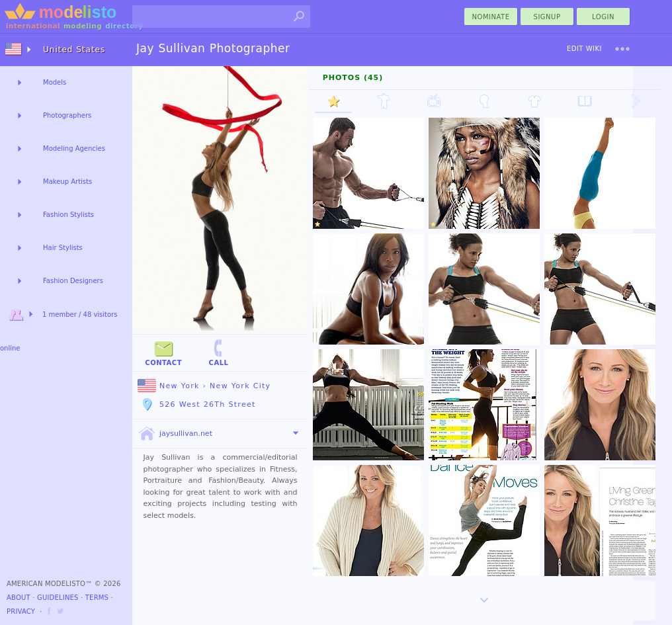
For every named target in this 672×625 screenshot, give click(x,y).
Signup (547, 17)
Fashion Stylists (68, 215)
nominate (491, 17)
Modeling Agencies (74, 148)
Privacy (21, 611)
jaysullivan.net (175, 434)
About (19, 598)
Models (55, 82)
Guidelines (58, 598)
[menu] (622, 49)
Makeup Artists (67, 182)
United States (74, 50)
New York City (240, 386)
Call (218, 352)
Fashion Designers (73, 281)
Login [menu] (603, 17)
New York (169, 386)
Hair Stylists (63, 248)
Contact (163, 352)
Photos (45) (353, 78)
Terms (97, 598)
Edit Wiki (584, 49)
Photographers (67, 115)
